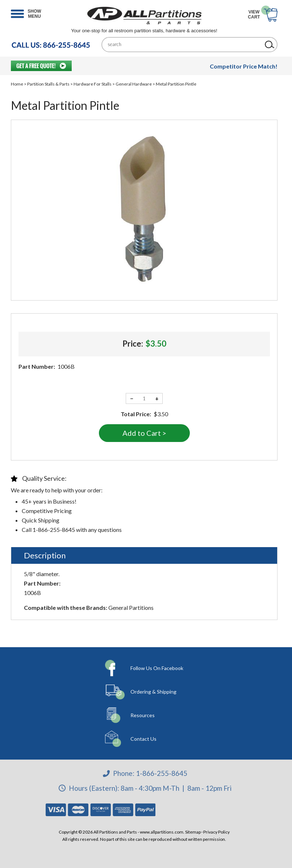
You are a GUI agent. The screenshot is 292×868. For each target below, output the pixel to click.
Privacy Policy (216, 832)
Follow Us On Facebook (157, 668)
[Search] (184, 44)
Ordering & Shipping (153, 692)
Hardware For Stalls (93, 84)
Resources (143, 715)
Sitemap (193, 832)
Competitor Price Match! (244, 66)
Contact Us (143, 739)
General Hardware (134, 84)
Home (17, 84)
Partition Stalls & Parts (48, 84)
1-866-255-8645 (162, 773)
